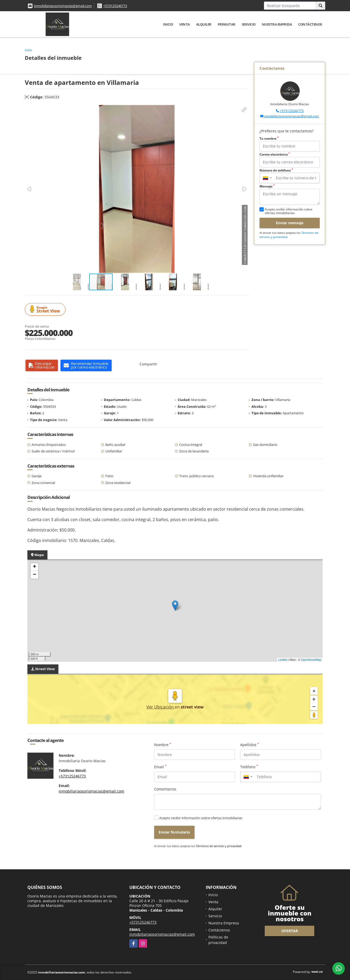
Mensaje (267, 186)
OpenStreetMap (311, 660)
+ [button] (35, 567)
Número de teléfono (276, 170)
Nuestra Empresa (277, 24)
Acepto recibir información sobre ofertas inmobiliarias (201, 818)
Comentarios (165, 789)
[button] (244, 110)
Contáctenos (310, 24)
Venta (185, 24)
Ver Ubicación (161, 707)
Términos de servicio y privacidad (219, 846)
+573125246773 (115, 6)
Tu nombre (269, 138)
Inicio (168, 24)
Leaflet (283, 660)
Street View (46, 309)
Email (160, 767)
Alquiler (204, 24)
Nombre (163, 745)
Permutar (227, 24)
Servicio (249, 24)
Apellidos (250, 745)
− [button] (35, 575)
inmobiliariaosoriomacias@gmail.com (63, 6)
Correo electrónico (275, 154)
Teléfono (249, 767)
